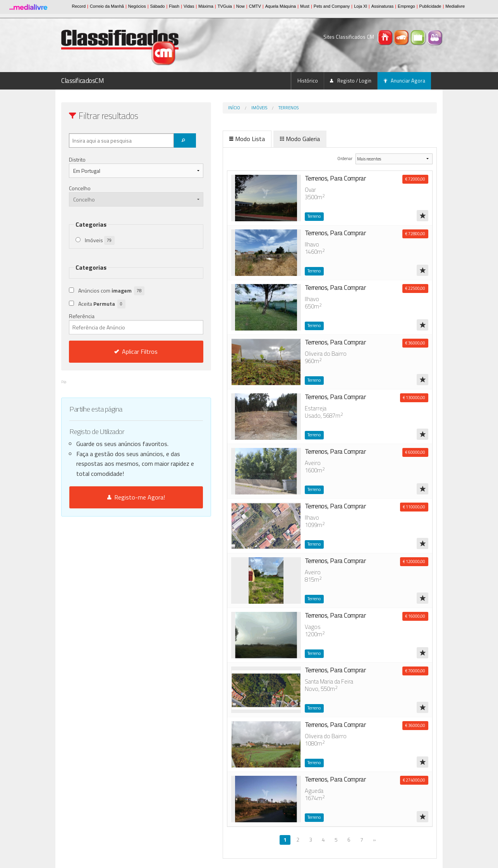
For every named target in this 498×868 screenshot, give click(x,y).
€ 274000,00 (414, 780)
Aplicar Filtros (120, 351)
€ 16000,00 (415, 616)
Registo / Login (351, 81)
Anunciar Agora (404, 81)
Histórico (308, 81)
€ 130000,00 (414, 398)
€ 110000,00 (414, 507)
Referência (120, 323)
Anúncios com (111, 291)
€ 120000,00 (414, 561)
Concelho (80, 188)
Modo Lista (215, 139)
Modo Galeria (267, 139)
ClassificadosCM (83, 81)
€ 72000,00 (415, 179)
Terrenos (256, 108)
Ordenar (333, 158)
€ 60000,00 (415, 452)
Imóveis (227, 108)
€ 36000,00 (415, 343)
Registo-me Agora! (120, 497)
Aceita (102, 304)
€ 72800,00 (415, 234)
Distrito (77, 159)
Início (202, 108)
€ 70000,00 (415, 671)
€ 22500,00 (415, 288)
